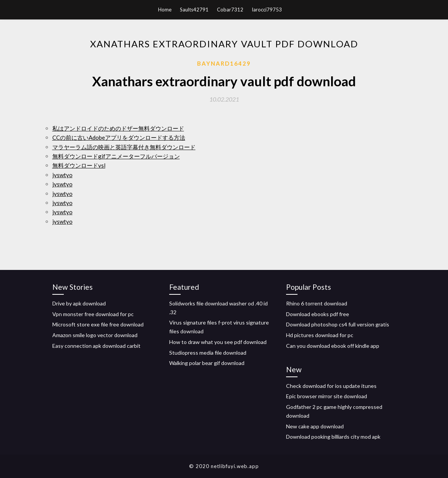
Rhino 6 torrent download (317, 303)
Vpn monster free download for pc (93, 314)
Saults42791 (194, 10)
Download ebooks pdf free (318, 314)
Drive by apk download (79, 303)
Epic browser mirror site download (327, 396)
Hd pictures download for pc (320, 335)
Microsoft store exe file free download (98, 324)
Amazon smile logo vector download (95, 335)
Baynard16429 (224, 63)
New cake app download (315, 426)
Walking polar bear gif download (207, 363)
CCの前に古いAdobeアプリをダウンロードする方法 (119, 137)
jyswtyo (62, 175)
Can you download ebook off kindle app (333, 346)
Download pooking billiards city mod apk (333, 437)
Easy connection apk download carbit (96, 346)
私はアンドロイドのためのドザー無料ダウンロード (118, 128)
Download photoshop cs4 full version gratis (338, 324)
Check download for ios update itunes (331, 386)
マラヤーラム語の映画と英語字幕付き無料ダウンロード (124, 147)
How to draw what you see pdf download (218, 342)
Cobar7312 (230, 10)
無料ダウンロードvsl (79, 165)
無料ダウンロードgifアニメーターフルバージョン (116, 156)
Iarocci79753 (267, 10)
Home (165, 10)
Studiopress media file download (208, 353)
